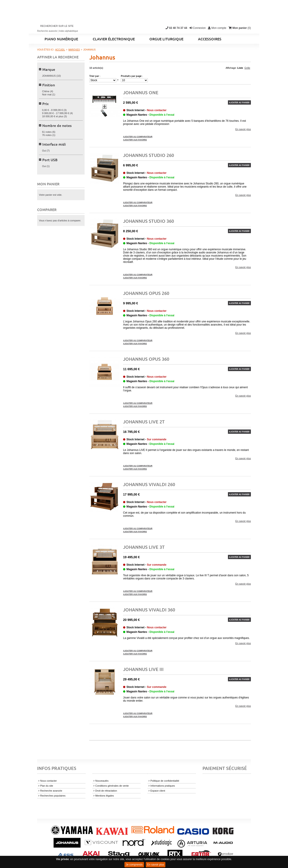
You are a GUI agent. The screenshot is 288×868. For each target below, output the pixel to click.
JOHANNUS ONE (141, 92)
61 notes (47, 132)
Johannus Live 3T (144, 547)
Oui (44, 151)
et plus (53, 116)
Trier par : (95, 76)
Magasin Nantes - (150, 115)
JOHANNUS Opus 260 (146, 293)
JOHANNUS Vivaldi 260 (149, 484)
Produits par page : (132, 76)
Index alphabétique (69, 31)
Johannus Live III (143, 669)
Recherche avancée (47, 31)
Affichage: (231, 68)
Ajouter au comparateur (138, 137)
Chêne (46, 91)
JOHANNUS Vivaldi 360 (149, 610)
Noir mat (47, 94)
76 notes (47, 135)
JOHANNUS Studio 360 (148, 221)
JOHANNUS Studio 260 (148, 155)
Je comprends (134, 865)
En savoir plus (156, 865)
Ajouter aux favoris (135, 140)
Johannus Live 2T (144, 422)
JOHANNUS (49, 76)
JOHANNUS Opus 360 (146, 359)
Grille (247, 68)
